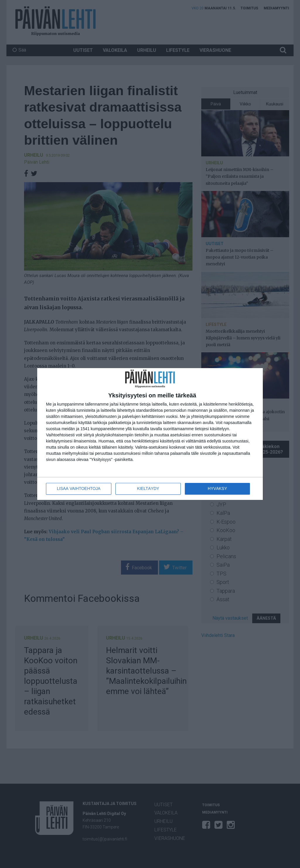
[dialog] (150, 434)
